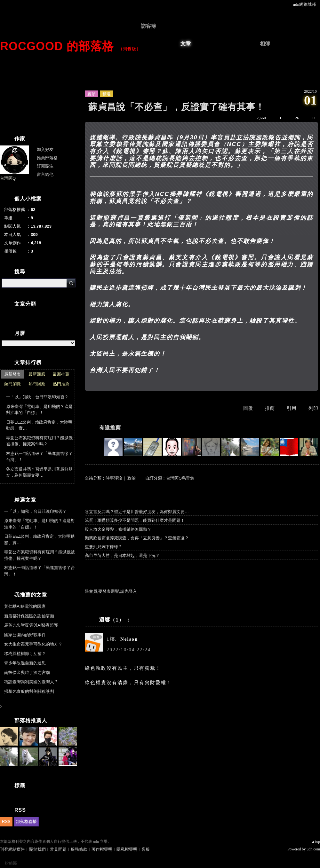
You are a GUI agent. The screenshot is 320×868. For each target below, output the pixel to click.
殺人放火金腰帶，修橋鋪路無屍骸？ (118, 529)
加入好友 (45, 149)
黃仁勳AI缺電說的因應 (25, 606)
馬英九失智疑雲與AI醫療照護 (31, 625)
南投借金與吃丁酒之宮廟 (27, 673)
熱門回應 (37, 384)
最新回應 (37, 374)
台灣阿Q (8, 178)
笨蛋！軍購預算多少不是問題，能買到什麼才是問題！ (135, 520)
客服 (146, 849)
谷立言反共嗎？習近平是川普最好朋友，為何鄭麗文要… (137, 512)
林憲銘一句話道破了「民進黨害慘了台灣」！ (39, 457)
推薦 (270, 408)
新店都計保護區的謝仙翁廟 (29, 616)
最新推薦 (61, 374)
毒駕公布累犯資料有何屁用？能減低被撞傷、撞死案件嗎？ (39, 441)
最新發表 (12, 374)
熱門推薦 (61, 384)
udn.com (313, 849)
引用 (292, 408)
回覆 (248, 408)
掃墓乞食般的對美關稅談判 (29, 691)
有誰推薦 (110, 428)
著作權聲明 (102, 849)
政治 (132, 478)
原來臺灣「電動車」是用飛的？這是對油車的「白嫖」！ (39, 410)
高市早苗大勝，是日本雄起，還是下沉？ (122, 555)
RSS (6, 821)
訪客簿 (148, 26)
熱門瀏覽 (12, 384)
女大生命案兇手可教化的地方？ (33, 644)
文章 (186, 44)
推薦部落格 (47, 158)
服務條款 (79, 849)
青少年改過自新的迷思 (25, 663)
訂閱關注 (45, 166)
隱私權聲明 (127, 849)
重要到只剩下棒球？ (104, 547)
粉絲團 (11, 863)
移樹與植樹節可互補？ (25, 654)
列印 (313, 408)
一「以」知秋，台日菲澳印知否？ (37, 397)
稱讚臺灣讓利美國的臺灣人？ (31, 682)
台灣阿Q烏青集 (180, 478)
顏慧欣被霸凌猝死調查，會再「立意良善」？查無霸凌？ (137, 538)
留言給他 (45, 174)
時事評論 (114, 478)
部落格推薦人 (31, 720)
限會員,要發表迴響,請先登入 (111, 591)
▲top (316, 841)
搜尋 (71, 283)
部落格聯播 (26, 821)
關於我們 (37, 849)
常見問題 (58, 849)
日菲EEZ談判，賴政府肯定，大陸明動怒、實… (39, 425)
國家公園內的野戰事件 (25, 635)
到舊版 (130, 49)
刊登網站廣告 (12, 849)
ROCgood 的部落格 (57, 46)
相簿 (265, 44)
